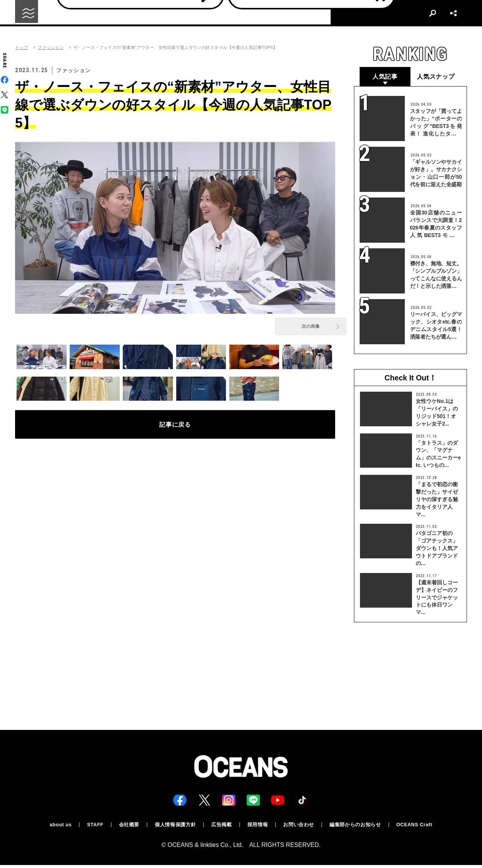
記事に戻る (175, 427)
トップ (21, 48)
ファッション (51, 48)
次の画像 (311, 326)
